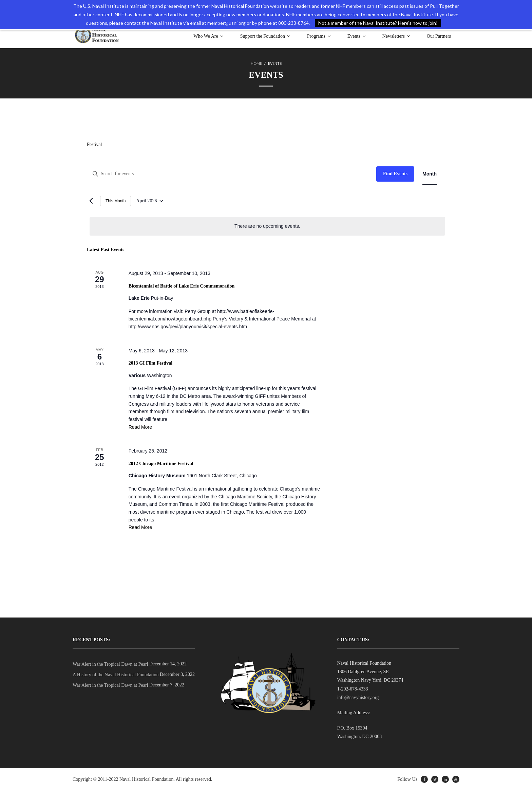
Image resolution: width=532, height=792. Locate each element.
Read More (140, 428)
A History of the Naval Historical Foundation (116, 677)
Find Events (395, 174)
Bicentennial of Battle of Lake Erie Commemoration (182, 286)
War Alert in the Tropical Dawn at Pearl (110, 666)
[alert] (267, 227)
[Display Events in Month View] (430, 174)
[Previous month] (91, 201)
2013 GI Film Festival (151, 364)
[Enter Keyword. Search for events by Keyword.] (232, 174)
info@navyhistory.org (358, 699)
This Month (116, 201)
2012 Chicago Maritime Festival (161, 465)
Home (256, 63)
